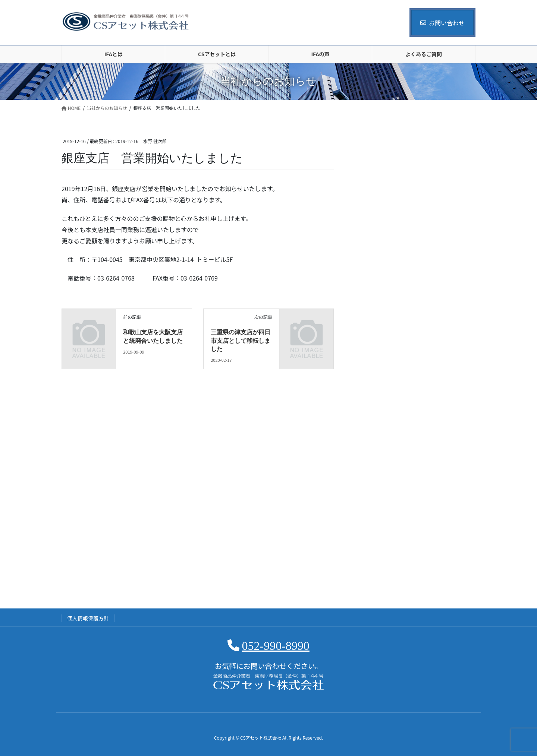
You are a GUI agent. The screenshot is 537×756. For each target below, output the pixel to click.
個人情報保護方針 (88, 618)
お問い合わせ (442, 23)
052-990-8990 (276, 646)
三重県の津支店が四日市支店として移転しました (241, 341)
